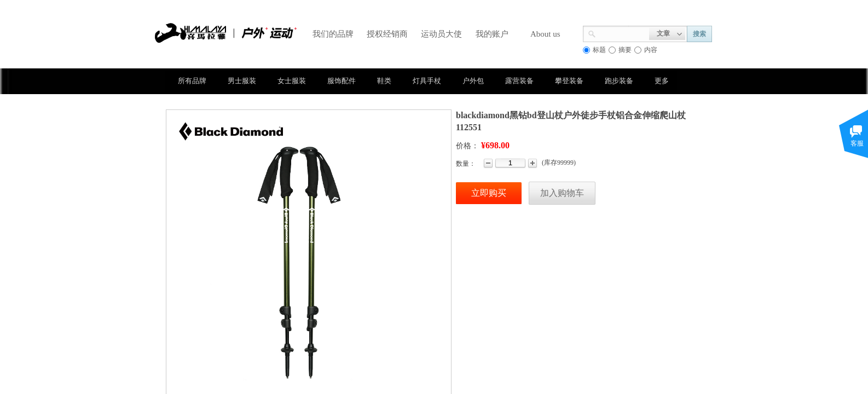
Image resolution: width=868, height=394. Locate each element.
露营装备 (519, 81)
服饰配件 (342, 81)
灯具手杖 (427, 81)
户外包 (473, 81)
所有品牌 (192, 81)
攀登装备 (569, 81)
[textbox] (623, 33)
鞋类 (384, 81)
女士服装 (292, 81)
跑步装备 (619, 81)
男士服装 (242, 81)
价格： (467, 146)
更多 (662, 81)
